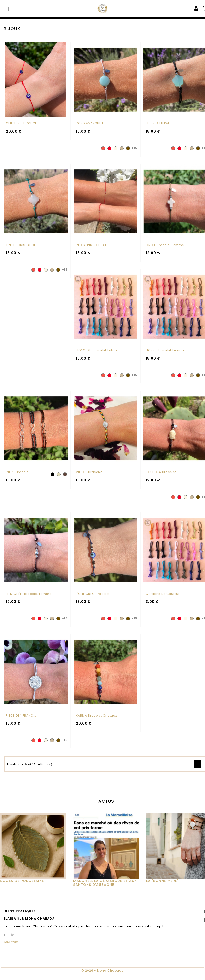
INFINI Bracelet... (19, 482)
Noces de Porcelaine (22, 891)
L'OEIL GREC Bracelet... (94, 604)
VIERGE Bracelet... (91, 482)
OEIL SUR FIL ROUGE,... (23, 123)
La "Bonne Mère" (162, 891)
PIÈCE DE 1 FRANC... (21, 726)
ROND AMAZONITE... (91, 123)
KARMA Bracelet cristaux (97, 726)
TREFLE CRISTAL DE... (22, 245)
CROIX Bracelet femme (165, 245)
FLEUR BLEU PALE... (160, 123)
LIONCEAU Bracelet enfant (97, 361)
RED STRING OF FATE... (94, 245)
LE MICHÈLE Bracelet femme (29, 604)
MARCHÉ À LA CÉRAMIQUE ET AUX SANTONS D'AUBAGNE (105, 893)
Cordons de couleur (163, 604)
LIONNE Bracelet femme (165, 361)
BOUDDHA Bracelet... (162, 482)
